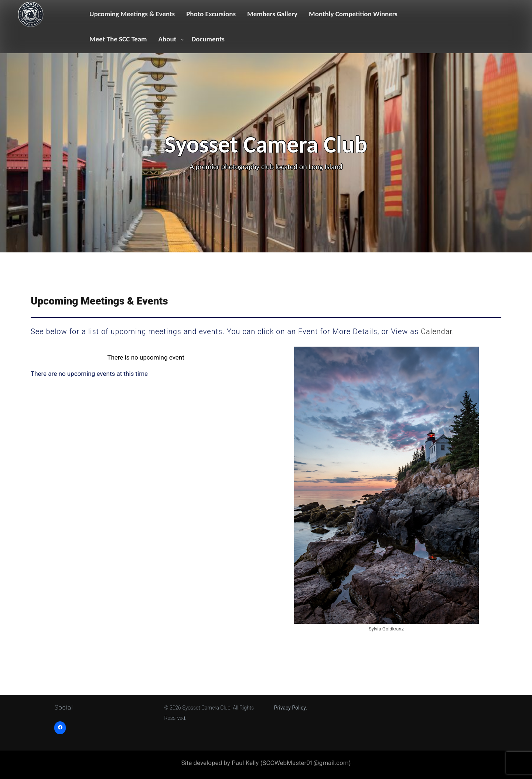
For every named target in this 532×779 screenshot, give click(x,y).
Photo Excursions (211, 14)
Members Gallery (272, 14)
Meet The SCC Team (118, 39)
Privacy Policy (290, 708)
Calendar (436, 331)
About (168, 39)
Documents (208, 39)
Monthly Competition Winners (353, 14)
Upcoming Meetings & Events (132, 14)
